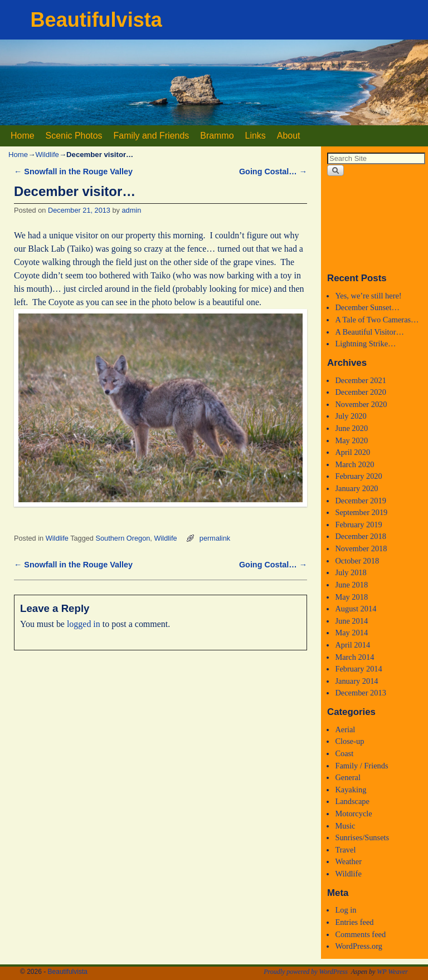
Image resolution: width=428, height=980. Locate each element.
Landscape (352, 801)
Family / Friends (361, 766)
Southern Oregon (123, 538)
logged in (84, 624)
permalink (215, 538)
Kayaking (351, 790)
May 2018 (351, 597)
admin (132, 210)
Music (345, 826)
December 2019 (361, 501)
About (289, 136)
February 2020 (358, 476)
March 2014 (354, 657)
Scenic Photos (74, 136)
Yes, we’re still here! (368, 296)
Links (256, 136)
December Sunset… (367, 307)
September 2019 (361, 512)
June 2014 (351, 621)
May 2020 (351, 440)
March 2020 (354, 464)
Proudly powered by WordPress (306, 972)
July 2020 (351, 416)
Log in (346, 910)
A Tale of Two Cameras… (377, 320)
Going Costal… (273, 171)
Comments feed (360, 934)
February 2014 (358, 669)
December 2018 (361, 536)
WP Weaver (392, 972)
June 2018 (351, 585)
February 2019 (358, 525)
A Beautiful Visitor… (369, 332)
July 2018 (351, 572)
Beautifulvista (96, 20)
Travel (345, 850)
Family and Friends (152, 136)
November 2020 (361, 404)
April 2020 (352, 452)
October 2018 (357, 561)
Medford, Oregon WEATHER (374, 224)
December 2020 (361, 392)
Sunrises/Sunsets (362, 837)
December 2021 (361, 380)
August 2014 (356, 609)
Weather (348, 861)
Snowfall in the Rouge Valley (73, 171)
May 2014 (351, 633)
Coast (344, 753)
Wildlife (47, 155)
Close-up (349, 741)
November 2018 (361, 548)
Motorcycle (353, 814)
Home (23, 136)
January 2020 (356, 488)
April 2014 (352, 645)
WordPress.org (359, 946)
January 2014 (356, 681)
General (348, 777)
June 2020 (351, 428)
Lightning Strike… (365, 344)
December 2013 (361, 693)
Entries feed (354, 922)
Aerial (345, 729)
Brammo (217, 136)
